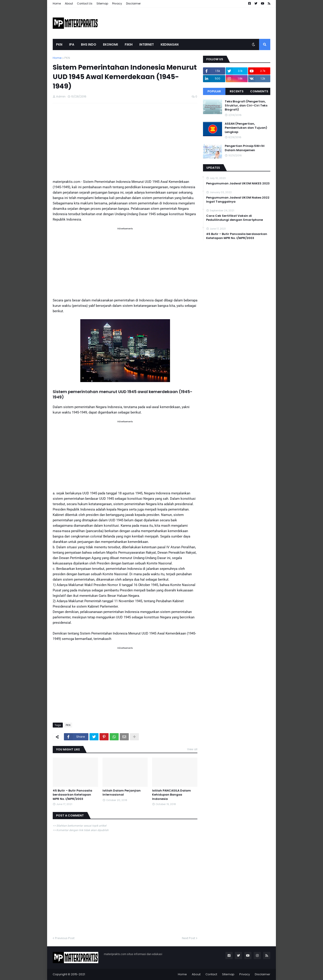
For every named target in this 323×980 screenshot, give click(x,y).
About (69, 3)
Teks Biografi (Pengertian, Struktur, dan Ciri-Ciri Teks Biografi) (246, 106)
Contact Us (85, 3)
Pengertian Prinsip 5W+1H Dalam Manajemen (245, 148)
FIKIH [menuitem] (129, 44)
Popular (214, 91)
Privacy (117, 3)
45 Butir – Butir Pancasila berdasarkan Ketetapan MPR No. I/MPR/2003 (72, 795)
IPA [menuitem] (72, 44)
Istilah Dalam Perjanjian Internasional (122, 793)
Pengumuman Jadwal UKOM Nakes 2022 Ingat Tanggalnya (238, 200)
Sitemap (102, 3)
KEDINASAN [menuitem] (170, 44)
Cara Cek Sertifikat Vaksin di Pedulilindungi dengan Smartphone (235, 218)
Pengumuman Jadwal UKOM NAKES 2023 (238, 184)
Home (57, 3)
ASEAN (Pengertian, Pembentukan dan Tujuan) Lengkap (246, 128)
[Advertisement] (125, 143)
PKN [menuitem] (59, 44)
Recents (237, 91)
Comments (259, 91)
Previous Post (65, 938)
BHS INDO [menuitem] (89, 44)
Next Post (189, 938)
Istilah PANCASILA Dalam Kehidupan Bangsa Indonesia (171, 795)
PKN (67, 58)
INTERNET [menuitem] (147, 44)
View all (192, 749)
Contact (211, 974)
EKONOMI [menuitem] (110, 44)
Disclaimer (133, 3)
